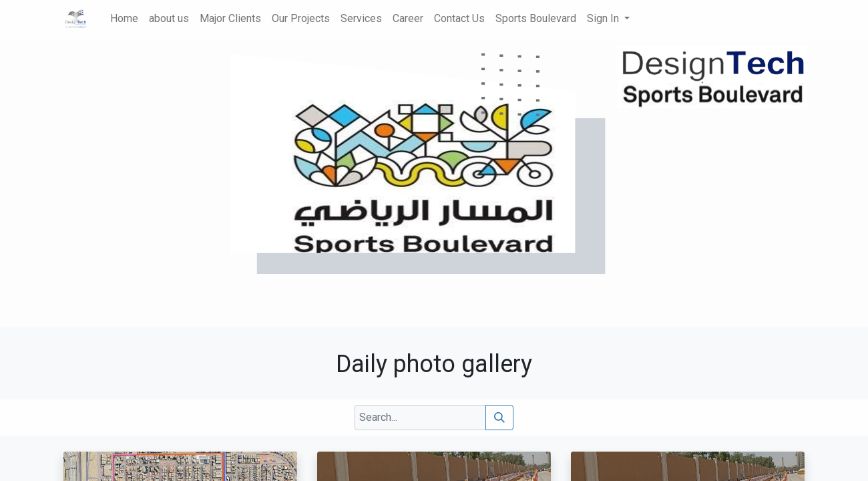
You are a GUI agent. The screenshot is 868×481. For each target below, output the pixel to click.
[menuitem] (124, 19)
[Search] (499, 418)
